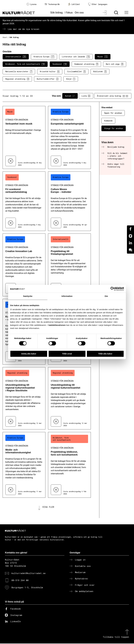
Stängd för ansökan (114, 128)
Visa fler (48, 507)
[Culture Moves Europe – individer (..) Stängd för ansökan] (69, 201)
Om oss (79, 13)
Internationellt (16, 57)
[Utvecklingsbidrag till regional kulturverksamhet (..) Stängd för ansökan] (69, 398)
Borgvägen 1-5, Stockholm (27, 588)
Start (5, 37)
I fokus (69, 13)
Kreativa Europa (44, 57)
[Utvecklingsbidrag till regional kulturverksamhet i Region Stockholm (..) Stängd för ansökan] (24, 398)
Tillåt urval (67, 354)
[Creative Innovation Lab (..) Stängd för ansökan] (24, 265)
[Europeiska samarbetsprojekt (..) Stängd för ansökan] (69, 137)
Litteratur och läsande (76, 57)
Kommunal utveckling (86, 64)
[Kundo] (130, 250)
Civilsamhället (76, 72)
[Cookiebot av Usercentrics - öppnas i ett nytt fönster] (112, 289)
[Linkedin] (130, 243)
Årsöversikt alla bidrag (113, 96)
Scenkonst (60, 64)
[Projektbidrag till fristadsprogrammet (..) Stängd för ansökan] (69, 265)
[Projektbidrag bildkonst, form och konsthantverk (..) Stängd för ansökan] (69, 465)
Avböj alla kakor (29, 354)
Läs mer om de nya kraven (24, 29)
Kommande (108, 121)
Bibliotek (100, 72)
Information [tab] (67, 296)
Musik (103, 57)
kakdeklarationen (57, 325)
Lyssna (32, 4)
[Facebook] (130, 229)
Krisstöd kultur (50, 72)
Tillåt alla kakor (105, 354)
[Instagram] (130, 236)
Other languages (98, 4)
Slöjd (71, 79)
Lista (86, 96)
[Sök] (116, 13)
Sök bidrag (57, 13)
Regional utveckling (17, 79)
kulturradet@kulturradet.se (29, 574)
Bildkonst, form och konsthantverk (25, 64)
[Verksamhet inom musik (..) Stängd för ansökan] (24, 137)
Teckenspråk (52, 4)
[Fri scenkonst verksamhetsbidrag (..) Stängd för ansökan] (24, 201)
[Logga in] (105, 13)
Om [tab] (106, 296)
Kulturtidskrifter (48, 79)
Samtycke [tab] (28, 296)
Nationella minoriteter (19, 72)
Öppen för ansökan (113, 113)
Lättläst (74, 4)
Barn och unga (115, 64)
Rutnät (70, 96)
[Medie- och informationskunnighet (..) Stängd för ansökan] (24, 465)
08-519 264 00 (20, 581)
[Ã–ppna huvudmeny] (127, 13)
